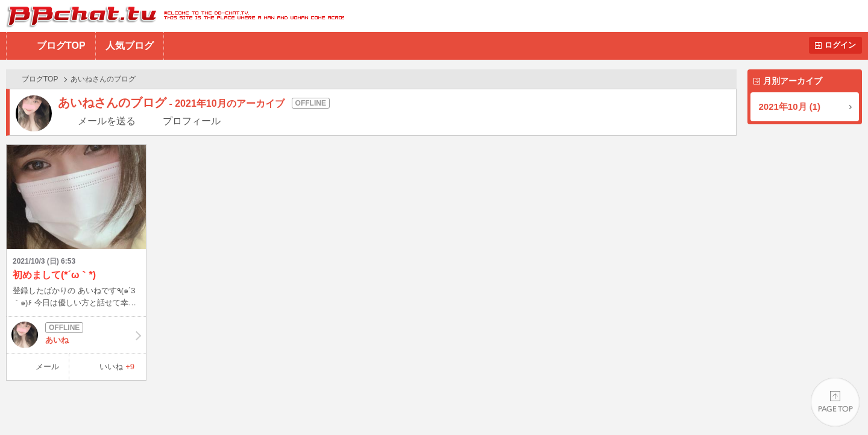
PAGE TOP (835, 402)
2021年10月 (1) (790, 106)
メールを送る (107, 121)
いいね (117, 367)
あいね (76, 335)
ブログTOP (61, 46)
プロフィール (192, 121)
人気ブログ (130, 46)
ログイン (840, 45)
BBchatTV (172, 16)
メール (47, 367)
